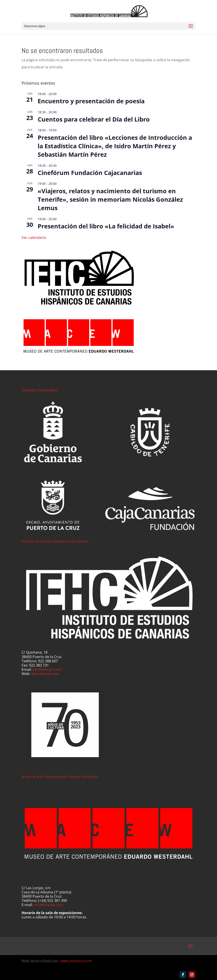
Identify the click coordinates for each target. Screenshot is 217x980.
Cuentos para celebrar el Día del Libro (94, 119)
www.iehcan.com (45, 674)
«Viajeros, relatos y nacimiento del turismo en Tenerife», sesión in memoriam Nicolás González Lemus (110, 199)
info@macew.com (48, 905)
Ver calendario (34, 238)
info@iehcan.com (47, 669)
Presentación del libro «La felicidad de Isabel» (106, 226)
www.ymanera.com (76, 961)
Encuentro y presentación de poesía (91, 101)
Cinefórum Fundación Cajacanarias (90, 173)
